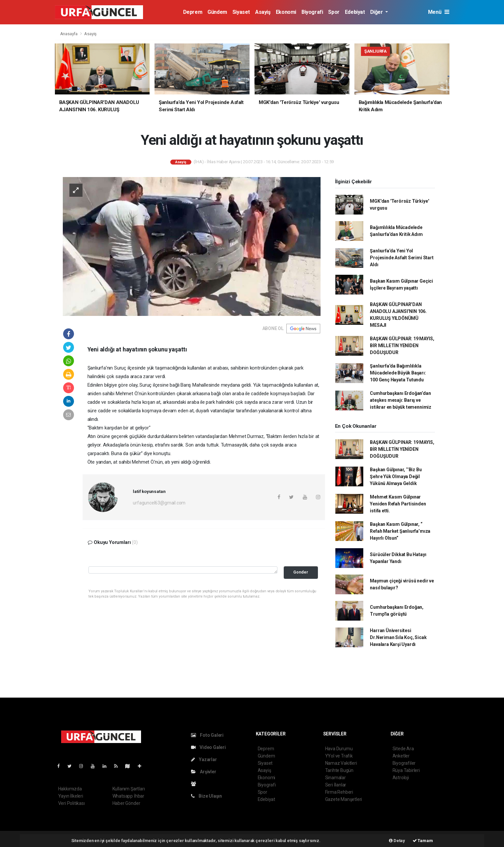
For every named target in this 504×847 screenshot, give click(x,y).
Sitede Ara (403, 749)
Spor (334, 12)
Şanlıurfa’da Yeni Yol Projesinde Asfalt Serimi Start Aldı (402, 258)
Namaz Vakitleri (341, 763)
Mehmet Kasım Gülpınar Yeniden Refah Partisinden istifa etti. (398, 504)
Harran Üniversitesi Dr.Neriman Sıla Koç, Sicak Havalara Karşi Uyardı (398, 637)
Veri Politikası (72, 803)
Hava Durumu (339, 749)
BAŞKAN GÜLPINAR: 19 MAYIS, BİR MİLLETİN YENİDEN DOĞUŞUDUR (402, 346)
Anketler (401, 756)
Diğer (377, 12)
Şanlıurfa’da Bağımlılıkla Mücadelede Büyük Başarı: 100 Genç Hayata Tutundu (398, 373)
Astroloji (401, 778)
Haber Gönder (126, 803)
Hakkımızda (70, 789)
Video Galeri (208, 747)
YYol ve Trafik (339, 756)
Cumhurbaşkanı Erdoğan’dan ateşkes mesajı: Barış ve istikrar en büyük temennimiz (401, 400)
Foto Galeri (207, 735)
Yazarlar (204, 759)
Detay (397, 841)
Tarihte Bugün (339, 770)
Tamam (423, 841)
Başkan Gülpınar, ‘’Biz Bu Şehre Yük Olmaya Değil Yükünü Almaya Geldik (396, 476)
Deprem (193, 12)
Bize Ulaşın (207, 796)
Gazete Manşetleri (344, 799)
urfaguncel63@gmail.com (159, 503)
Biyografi (312, 12)
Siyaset (241, 12)
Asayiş (263, 12)
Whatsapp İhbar (128, 796)
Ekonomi (286, 12)
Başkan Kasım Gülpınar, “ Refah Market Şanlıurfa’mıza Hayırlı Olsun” (400, 531)
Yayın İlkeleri (71, 796)
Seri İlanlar (336, 785)
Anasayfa (69, 34)
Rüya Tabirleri (406, 770)
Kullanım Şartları (129, 789)
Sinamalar (336, 778)
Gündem (217, 12)
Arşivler (204, 772)
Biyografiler (404, 763)
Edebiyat (355, 12)
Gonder (301, 572)
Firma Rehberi (339, 792)
